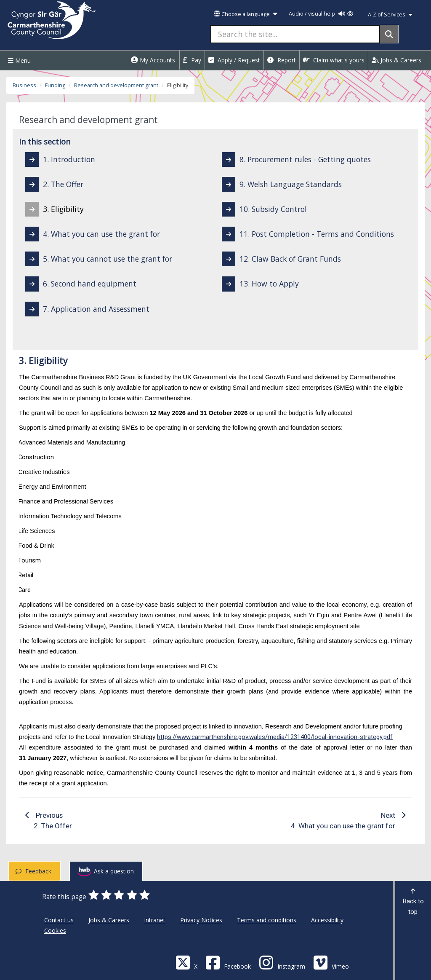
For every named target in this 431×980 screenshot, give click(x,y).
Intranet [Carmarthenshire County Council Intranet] (155, 920)
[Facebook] (228, 962)
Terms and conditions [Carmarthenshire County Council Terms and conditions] (267, 920)
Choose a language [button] (245, 14)
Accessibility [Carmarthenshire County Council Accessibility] (327, 920)
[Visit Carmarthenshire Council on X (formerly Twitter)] (186, 962)
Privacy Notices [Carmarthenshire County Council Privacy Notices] (201, 920)
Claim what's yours (334, 60)
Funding (55, 85)
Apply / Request (234, 60)
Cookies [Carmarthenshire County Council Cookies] (55, 930)
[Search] (389, 34)
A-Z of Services (390, 15)
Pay (192, 60)
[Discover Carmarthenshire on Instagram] (282, 962)
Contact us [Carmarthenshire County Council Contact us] (59, 920)
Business (24, 85)
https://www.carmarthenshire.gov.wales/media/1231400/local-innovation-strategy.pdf (275, 737)
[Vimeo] (331, 962)
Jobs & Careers (396, 60)
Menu (18, 60)
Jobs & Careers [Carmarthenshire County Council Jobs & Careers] (109, 920)
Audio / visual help (321, 14)
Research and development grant (116, 85)
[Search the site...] (295, 34)
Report (282, 60)
